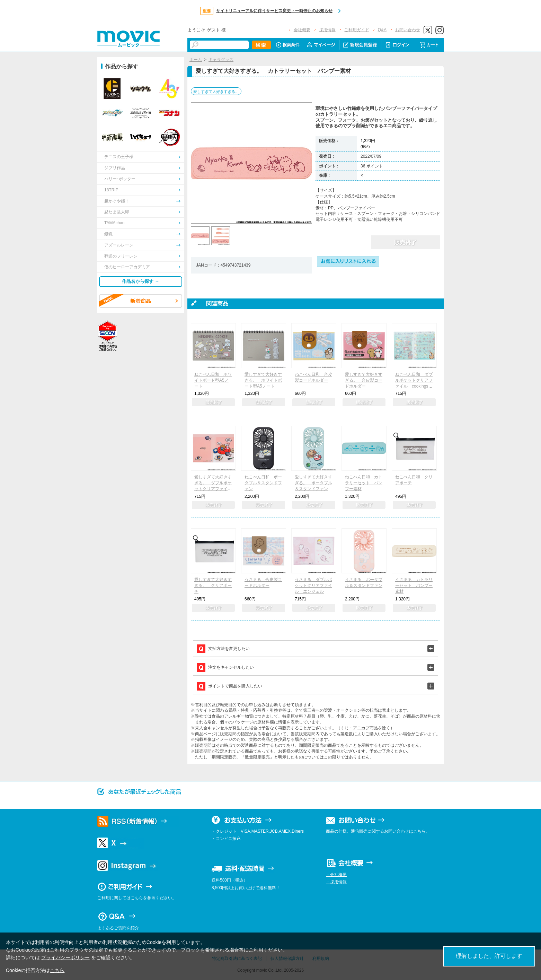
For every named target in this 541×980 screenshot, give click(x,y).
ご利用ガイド (357, 30)
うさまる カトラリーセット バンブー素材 (414, 586)
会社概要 (302, 30)
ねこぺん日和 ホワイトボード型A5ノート (213, 380)
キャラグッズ (221, 60)
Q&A (382, 30)
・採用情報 (336, 882)
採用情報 (327, 30)
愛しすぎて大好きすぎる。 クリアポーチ (213, 586)
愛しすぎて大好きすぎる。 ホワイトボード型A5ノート (263, 380)
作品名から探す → (141, 281)
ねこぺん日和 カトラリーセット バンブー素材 (364, 483)
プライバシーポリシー (65, 957)
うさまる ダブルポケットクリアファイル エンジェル (313, 586)
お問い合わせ (408, 30)
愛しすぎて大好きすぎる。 (216, 92)
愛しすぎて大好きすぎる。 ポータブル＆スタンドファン (313, 483)
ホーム (196, 60)
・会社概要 (336, 875)
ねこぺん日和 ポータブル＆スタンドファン (263, 483)
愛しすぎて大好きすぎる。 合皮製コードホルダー (364, 380)
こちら (57, 970)
